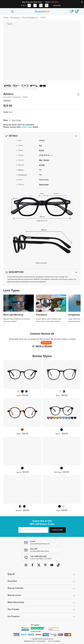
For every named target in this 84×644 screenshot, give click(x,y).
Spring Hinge (44, 185)
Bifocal (21, 170)
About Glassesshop (16, 602)
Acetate (42, 165)
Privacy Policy (41, 641)
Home (6, 18)
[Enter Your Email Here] (33, 530)
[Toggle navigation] (8, 11)
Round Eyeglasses (30, 18)
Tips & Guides (13, 609)
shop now (57, 5)
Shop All (11, 574)
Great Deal (12, 581)
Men (41, 160)
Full (40, 146)
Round (42, 150)
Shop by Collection (15, 588)
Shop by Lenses (14, 595)
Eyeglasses (15, 18)
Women (46, 160)
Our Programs (14, 616)
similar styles (27, 127)
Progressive (22, 175)
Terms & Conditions (54, 641)
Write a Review (44, 346)
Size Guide (16, 120)
